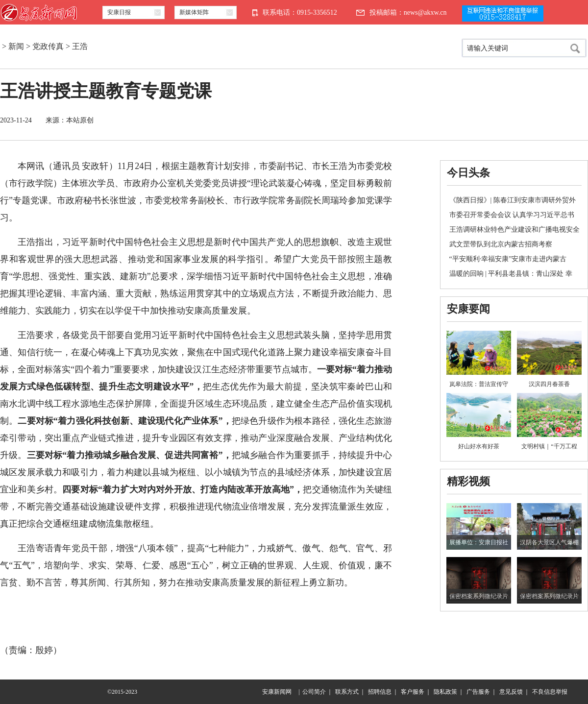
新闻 (16, 46)
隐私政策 (445, 692)
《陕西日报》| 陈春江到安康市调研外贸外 (513, 200)
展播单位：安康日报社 (479, 542)
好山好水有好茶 (479, 446)
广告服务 (478, 692)
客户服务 (413, 692)
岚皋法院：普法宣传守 (479, 384)
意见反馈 (511, 692)
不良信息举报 (550, 692)
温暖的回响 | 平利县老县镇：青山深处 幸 (511, 274)
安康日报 (119, 12)
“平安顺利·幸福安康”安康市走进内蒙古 (508, 259)
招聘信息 (380, 692)
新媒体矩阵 (194, 12)
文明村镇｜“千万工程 (549, 446)
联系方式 (347, 692)
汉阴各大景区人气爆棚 (549, 542)
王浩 (80, 46)
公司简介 (314, 692)
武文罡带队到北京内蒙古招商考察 (501, 244)
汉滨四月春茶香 (549, 384)
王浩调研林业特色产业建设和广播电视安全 (514, 230)
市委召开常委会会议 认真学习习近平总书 (512, 215)
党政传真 (48, 46)
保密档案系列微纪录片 (479, 596)
